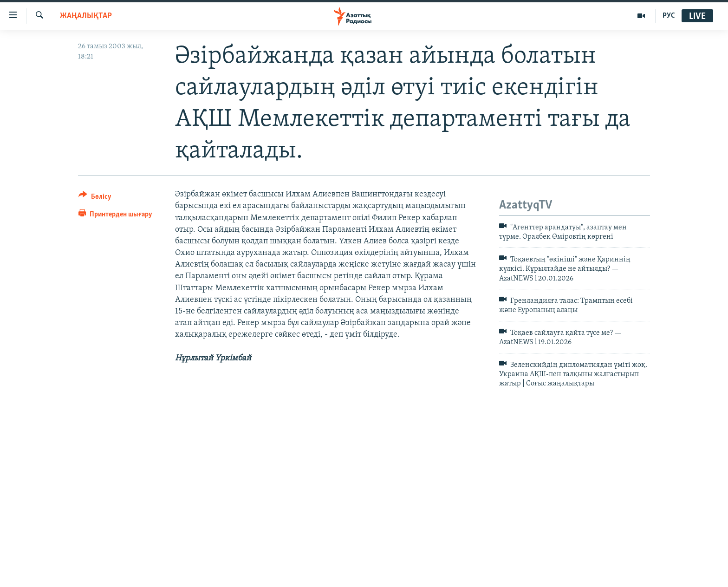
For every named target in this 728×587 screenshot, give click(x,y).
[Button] (95, 198)
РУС (669, 16)
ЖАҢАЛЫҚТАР (86, 16)
